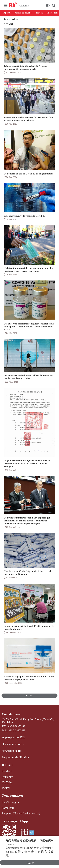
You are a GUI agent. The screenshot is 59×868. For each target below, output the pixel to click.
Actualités (13, 19)
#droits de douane (23, 13)
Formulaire (8, 808)
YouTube (7, 782)
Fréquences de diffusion (15, 757)
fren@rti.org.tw (11, 802)
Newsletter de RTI (12, 751)
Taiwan (39, 13)
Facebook (7, 771)
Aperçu (7, 13)
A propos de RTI (14, 737)
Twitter (6, 788)
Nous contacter (13, 795)
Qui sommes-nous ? (13, 744)
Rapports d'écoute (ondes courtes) (21, 813)
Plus (30, 696)
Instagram (7, 777)
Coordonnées (11, 714)
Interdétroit (52, 13)
